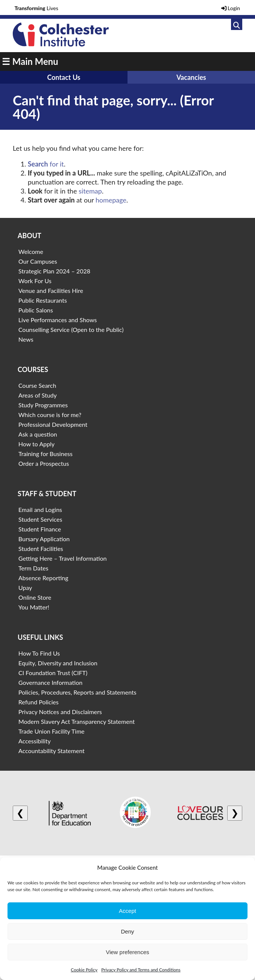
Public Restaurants (43, 300)
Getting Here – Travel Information (62, 558)
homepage (111, 200)
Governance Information (50, 682)
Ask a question (38, 434)
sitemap (90, 191)
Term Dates (33, 568)
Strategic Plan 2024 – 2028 (54, 271)
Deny (127, 931)
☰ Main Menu (30, 61)
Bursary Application (44, 539)
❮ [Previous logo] (20, 813)
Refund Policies (38, 702)
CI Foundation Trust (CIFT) (53, 673)
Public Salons (36, 310)
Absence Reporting (43, 578)
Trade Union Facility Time (51, 731)
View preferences (127, 952)
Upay (25, 588)
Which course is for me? (50, 415)
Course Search (37, 385)
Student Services (40, 519)
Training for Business (45, 454)
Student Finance (40, 529)
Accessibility (34, 741)
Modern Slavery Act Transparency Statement (76, 721)
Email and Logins (40, 510)
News (26, 339)
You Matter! (34, 607)
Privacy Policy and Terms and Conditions (141, 970)
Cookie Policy (84, 970)
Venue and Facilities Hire (51, 290)
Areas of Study (37, 395)
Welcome (31, 251)
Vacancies (191, 77)
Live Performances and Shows (58, 320)
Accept (127, 911)
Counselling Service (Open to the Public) (71, 329)
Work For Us (35, 281)
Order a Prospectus (44, 463)
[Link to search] (237, 24)
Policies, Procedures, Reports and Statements (77, 692)
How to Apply (36, 444)
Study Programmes (43, 405)
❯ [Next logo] (235, 813)
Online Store (35, 597)
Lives (37, 8)
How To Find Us (39, 653)
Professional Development (53, 424)
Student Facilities (41, 549)
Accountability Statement (51, 751)
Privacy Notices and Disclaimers (60, 712)
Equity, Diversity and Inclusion (58, 663)
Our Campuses (38, 261)
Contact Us (64, 77)
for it (46, 164)
